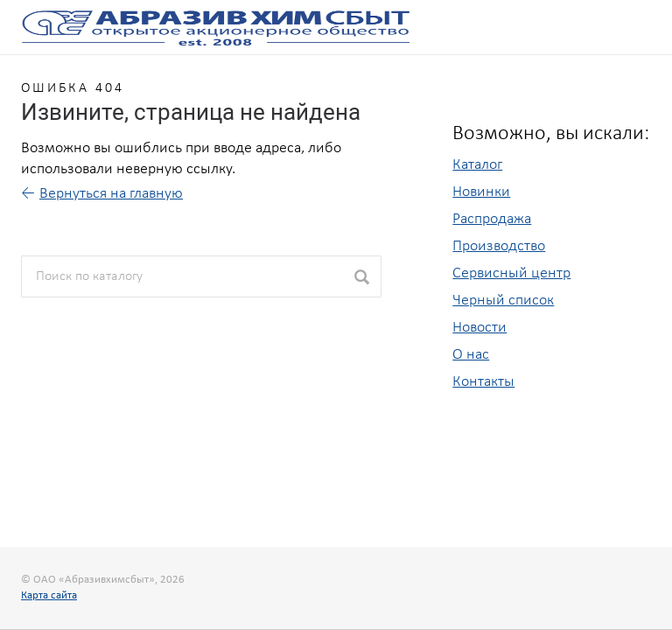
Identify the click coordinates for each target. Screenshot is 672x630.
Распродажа (492, 219)
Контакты (483, 382)
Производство (499, 246)
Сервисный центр (511, 273)
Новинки (481, 192)
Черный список (503, 301)
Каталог (477, 165)
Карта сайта (49, 595)
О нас (471, 355)
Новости (479, 328)
